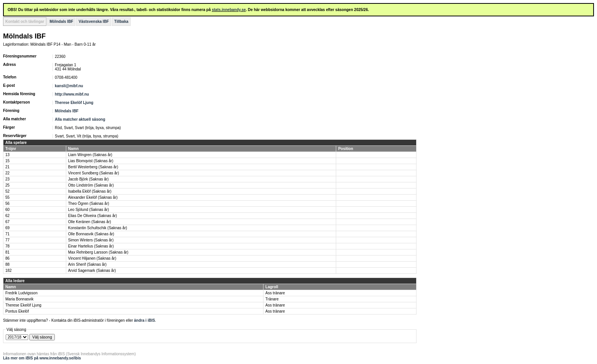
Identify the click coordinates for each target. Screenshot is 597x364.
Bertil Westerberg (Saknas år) (93, 167)
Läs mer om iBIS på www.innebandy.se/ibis (42, 358)
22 (7, 173)
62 (7, 216)
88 (7, 264)
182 (9, 271)
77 (7, 240)
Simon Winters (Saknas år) (91, 240)
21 (7, 167)
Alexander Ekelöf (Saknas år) (93, 197)
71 (7, 234)
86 (7, 258)
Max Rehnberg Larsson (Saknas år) (98, 252)
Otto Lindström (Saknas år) (91, 185)
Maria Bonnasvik (19, 299)
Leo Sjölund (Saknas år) (89, 210)
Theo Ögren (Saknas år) (89, 204)
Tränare (272, 299)
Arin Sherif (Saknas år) (87, 264)
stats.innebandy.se (229, 10)
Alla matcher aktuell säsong (80, 119)
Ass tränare (275, 293)
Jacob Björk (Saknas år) (89, 179)
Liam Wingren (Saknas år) (90, 155)
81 (7, 252)
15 (7, 161)
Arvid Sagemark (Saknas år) (92, 271)
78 (7, 246)
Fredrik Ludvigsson (21, 293)
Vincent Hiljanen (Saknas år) (92, 258)
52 (7, 191)
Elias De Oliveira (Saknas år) (93, 216)
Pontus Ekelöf (17, 311)
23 (7, 179)
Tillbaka (121, 22)
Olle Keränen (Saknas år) (90, 222)
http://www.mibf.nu (72, 94)
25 (7, 185)
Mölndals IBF (61, 22)
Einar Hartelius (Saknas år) (91, 246)
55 (7, 197)
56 (7, 204)
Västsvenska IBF (94, 22)
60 (7, 210)
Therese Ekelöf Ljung (74, 103)
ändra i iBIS (144, 320)
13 (7, 155)
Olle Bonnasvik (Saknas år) (91, 234)
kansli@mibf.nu (69, 86)
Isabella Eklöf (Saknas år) (90, 191)
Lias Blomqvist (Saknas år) (91, 161)
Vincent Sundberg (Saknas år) (94, 173)
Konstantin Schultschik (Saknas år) (98, 228)
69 (7, 228)
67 (7, 222)
